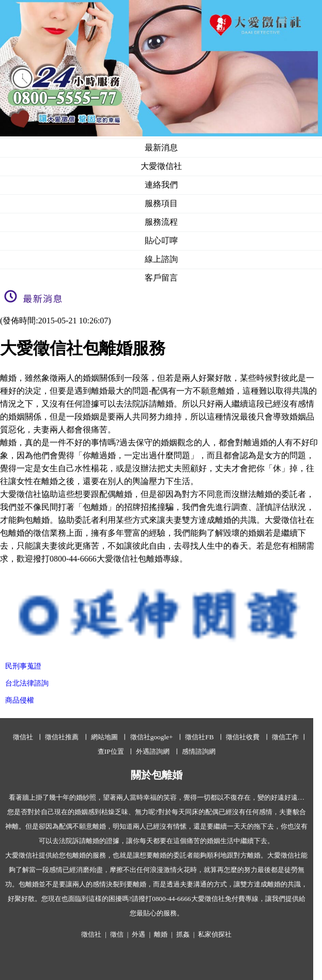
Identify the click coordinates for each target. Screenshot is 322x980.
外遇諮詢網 (153, 751)
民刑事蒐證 (23, 666)
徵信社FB (199, 737)
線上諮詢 (161, 259)
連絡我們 (161, 185)
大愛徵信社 (161, 166)
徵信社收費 (243, 737)
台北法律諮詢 (27, 683)
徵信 (117, 934)
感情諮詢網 (199, 751)
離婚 (161, 934)
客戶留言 (161, 278)
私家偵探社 (215, 934)
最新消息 (161, 147)
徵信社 (23, 737)
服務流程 (161, 222)
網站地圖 (104, 737)
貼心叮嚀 (161, 240)
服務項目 (161, 203)
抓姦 (183, 934)
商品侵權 (20, 700)
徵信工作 (285, 737)
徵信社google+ (152, 737)
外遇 (139, 934)
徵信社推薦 (62, 737)
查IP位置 (111, 751)
